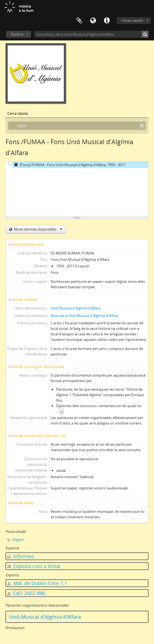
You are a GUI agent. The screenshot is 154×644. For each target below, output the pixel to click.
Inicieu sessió (132, 20)
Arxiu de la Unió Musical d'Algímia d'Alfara (84, 316)
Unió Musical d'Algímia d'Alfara (75, 308)
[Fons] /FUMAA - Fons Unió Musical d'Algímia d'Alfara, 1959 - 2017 (69, 165)
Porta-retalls (79, 21)
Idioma (93, 21)
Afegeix (18, 540)
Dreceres (107, 21)
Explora (17, 34)
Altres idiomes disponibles (38, 229)
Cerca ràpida (18, 113)
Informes (21, 556)
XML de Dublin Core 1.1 (37, 583)
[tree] (77, 189)
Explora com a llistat (34, 566)
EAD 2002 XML (27, 593)
